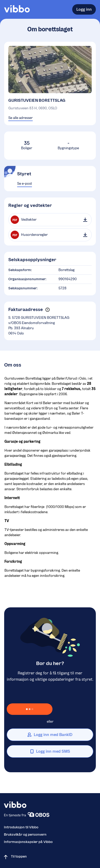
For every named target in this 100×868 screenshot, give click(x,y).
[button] (47, 310)
